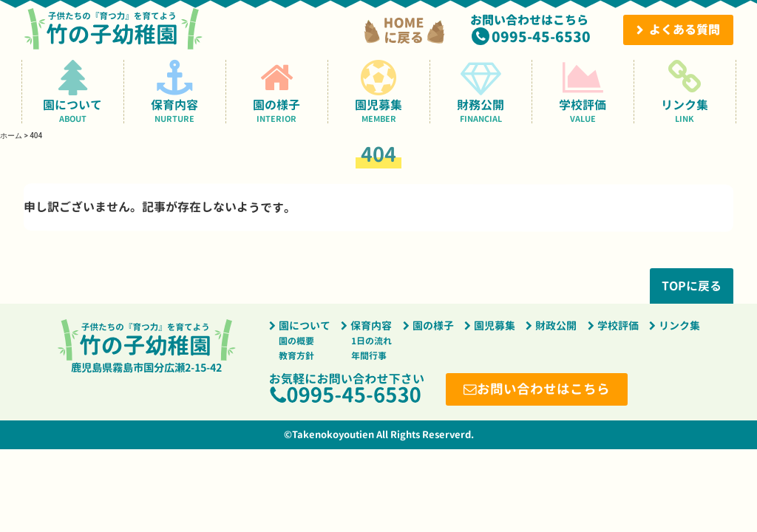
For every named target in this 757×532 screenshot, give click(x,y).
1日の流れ (371, 341)
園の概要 (296, 341)
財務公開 (481, 91)
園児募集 (379, 91)
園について (73, 91)
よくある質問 (685, 30)
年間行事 (369, 356)
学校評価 (583, 91)
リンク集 (685, 91)
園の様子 (277, 91)
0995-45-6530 (541, 37)
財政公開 (556, 326)
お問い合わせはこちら (543, 389)
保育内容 (175, 91)
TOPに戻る (692, 286)
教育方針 (296, 356)
